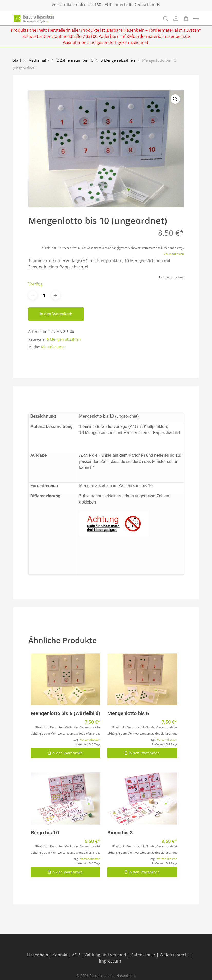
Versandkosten (174, 254)
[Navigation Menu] (196, 19)
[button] (175, 99)
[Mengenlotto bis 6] (142, 679)
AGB (76, 955)
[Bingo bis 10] (66, 798)
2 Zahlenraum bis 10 (75, 60)
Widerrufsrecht (174, 955)
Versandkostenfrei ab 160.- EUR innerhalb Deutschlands (106, 5)
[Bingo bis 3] (142, 798)
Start (17, 60)
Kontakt (60, 955)
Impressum (110, 961)
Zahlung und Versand (105, 955)
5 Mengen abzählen (118, 60)
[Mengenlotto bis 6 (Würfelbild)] (66, 679)
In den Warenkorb (56, 314)
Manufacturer (53, 347)
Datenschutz (143, 955)
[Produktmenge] (44, 295)
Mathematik (39, 60)
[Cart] (186, 18)
